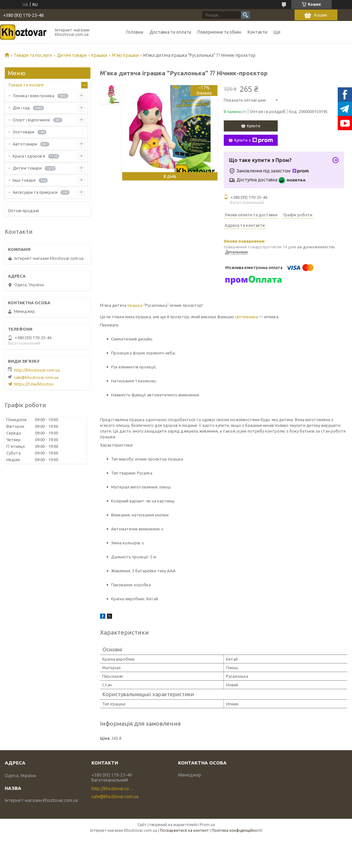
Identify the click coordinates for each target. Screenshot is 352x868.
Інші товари (24, 180)
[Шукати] (245, 15)
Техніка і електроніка (33, 96)
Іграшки (99, 55)
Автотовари (25, 144)
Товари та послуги (33, 55)
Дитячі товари (72, 55)
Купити (254, 126)
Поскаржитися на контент (184, 830)
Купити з (254, 140)
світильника (246, 317)
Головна (135, 32)
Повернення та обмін (219, 32)
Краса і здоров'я (29, 156)
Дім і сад (21, 108)
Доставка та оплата (170, 32)
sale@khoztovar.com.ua (36, 377)
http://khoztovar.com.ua (37, 370)
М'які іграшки (125, 55)
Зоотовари (23, 132)
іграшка (135, 305)
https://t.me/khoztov (34, 384)
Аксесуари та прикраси (35, 192)
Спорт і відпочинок (31, 120)
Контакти (257, 32)
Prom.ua (207, 825)
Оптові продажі (23, 211)
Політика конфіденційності (237, 830)
